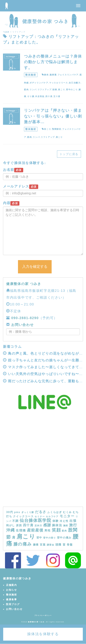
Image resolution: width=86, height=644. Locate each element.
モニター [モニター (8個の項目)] (67, 516)
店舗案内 (11, 585)
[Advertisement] (43, 461)
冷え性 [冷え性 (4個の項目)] (64, 521)
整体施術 (31, 75)
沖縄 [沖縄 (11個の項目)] (10, 530)
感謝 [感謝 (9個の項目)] (47, 525)
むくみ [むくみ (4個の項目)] (67, 512)
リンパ (33, 90)
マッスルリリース (59, 83)
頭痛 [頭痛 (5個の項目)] (58, 545)
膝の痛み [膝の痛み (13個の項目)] (23, 544)
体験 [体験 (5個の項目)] (55, 521)
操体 (46, 75)
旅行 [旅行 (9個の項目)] (73, 525)
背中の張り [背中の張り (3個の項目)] (50, 538)
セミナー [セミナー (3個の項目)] (40, 516)
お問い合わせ (22, 325)
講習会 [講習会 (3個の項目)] (51, 545)
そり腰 (31, 96)
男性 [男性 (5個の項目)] (47, 530)
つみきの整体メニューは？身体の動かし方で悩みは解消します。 (53, 62)
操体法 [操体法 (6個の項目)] (57, 525)
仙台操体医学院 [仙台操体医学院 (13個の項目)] (35, 520)
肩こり (61, 90)
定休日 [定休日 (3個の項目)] (38, 525)
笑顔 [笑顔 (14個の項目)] (56, 530)
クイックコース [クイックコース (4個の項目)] (23, 516)
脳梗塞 (53, 75)
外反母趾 (40, 96)
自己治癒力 (75, 83)
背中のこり (72, 90)
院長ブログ (13, 604)
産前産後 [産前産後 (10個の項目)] (35, 530)
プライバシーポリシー (43, 615)
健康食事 (11, 599)
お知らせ (11, 590)
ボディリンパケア (39, 83)
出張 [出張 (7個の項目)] (73, 521)
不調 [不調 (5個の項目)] (15, 521)
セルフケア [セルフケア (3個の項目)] (52, 516)
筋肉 (26, 90)
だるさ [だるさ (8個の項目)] (41, 512)
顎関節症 (57, 129)
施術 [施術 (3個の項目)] (66, 525)
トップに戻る (69, 154)
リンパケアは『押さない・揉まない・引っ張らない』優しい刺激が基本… (53, 116)
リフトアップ (45, 90)
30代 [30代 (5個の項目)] (10, 512)
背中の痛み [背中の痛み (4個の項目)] (64, 538)
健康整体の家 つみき (24, 284)
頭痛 (55, 90)
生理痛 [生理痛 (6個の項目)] (21, 530)
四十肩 (49, 96)
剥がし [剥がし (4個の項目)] (11, 525)
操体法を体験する (43, 634)
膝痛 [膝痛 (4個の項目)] (36, 545)
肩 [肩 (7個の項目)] (14, 537)
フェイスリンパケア (68, 75)
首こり (47, 129)
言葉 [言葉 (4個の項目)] (43, 545)
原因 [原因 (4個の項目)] (19, 525)
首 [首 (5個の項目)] (64, 545)
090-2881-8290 (25, 318)
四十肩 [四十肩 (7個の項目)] (28, 525)
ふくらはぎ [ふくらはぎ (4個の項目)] (55, 512)
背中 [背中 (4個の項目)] (39, 538)
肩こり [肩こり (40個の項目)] (26, 536)
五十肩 (57, 96)
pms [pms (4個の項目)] (17, 512)
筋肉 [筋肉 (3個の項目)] (64, 531)
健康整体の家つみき (17, 578)
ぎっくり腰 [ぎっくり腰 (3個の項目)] (28, 512)
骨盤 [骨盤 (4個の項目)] (70, 545)
